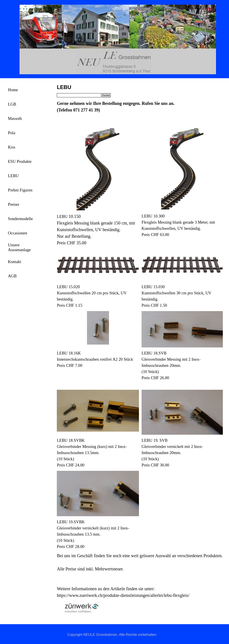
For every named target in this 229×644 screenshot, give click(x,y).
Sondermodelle (20, 219)
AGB (12, 276)
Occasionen (18, 233)
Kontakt (15, 262)
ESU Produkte (20, 161)
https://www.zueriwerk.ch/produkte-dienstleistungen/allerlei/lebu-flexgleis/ (123, 595)
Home (13, 90)
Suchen (106, 95)
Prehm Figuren (20, 190)
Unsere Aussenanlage (19, 247)
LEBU (13, 176)
